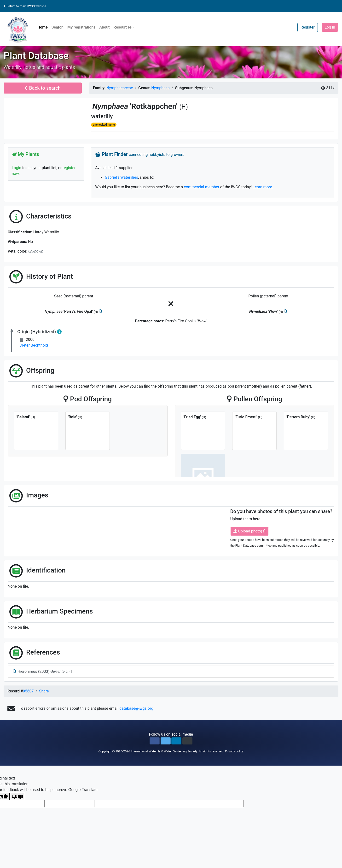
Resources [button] (122, 27)
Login (16, 168)
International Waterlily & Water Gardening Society (164, 751)
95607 (28, 691)
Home (43, 27)
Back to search (43, 88)
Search (58, 27)
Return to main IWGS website (25, 6)
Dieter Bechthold (34, 345)
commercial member (202, 187)
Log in (330, 27)
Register (308, 27)
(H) (184, 107)
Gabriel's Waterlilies (121, 177)
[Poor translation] (17, 796)
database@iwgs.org (136, 708)
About (104, 27)
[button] (155, 741)
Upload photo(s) (249, 531)
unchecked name (104, 125)
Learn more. (263, 187)
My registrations (81, 27)
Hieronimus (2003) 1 (43, 671)
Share (44, 691)
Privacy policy (234, 751)
